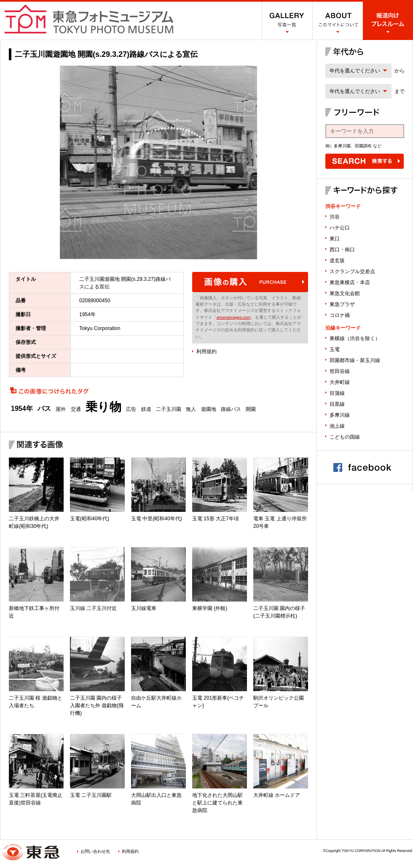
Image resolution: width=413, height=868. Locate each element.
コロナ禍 (340, 315)
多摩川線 (340, 415)
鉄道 (146, 409)
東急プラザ (342, 304)
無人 (191, 409)
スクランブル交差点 (352, 272)
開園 (251, 409)
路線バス (231, 409)
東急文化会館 (345, 293)
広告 (131, 409)
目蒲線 (337, 393)
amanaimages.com (234, 317)
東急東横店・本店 (350, 282)
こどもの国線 (345, 437)
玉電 (335, 349)
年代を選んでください (355, 71)
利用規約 (206, 351)
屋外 (61, 409)
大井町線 (340, 382)
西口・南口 (342, 250)
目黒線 (337, 404)
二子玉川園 (169, 409)
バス (44, 409)
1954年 (22, 409)
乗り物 (103, 407)
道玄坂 (337, 261)
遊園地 (209, 409)
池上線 (337, 426)
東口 (335, 239)
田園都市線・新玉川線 (355, 360)
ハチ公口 (340, 228)
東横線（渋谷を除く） (355, 338)
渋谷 (335, 217)
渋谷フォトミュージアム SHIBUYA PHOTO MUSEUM (89, 19)
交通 (76, 409)
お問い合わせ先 (95, 851)
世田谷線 (340, 371)
